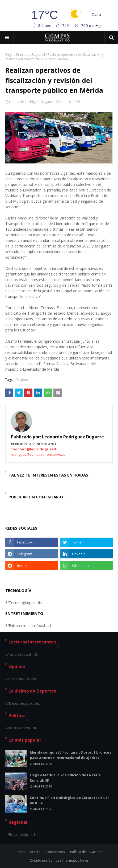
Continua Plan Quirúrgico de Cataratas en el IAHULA (69, 800)
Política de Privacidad (86, 852)
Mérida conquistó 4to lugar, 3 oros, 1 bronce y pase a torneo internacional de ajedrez (71, 755)
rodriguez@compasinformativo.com (40, 454)
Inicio (21, 852)
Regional (38, 55)
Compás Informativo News (68, 860)
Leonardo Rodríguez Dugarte (31, 102)
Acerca (35, 852)
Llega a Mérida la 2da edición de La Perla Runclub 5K (65, 778)
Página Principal (17, 55)
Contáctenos (55, 852)
